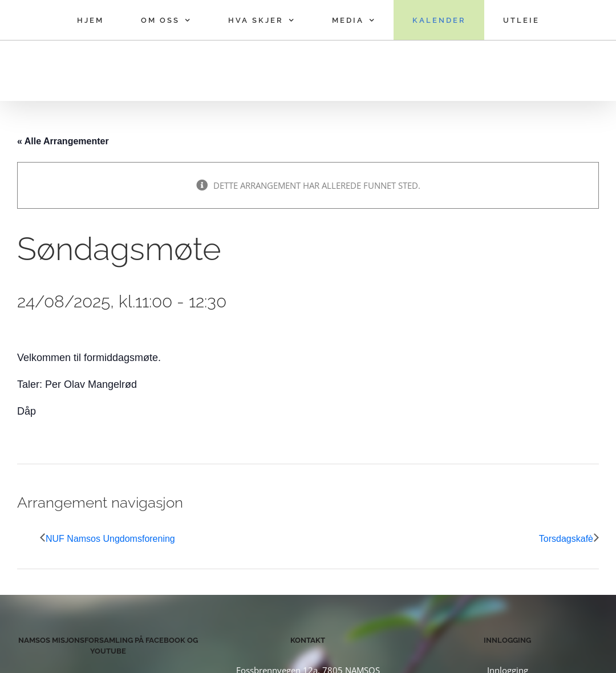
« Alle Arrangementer (63, 141)
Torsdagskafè (566, 539)
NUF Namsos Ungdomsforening (110, 539)
